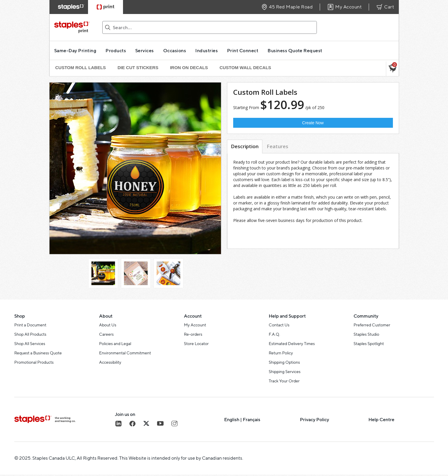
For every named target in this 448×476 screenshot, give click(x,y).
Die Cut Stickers (138, 68)
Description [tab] (245, 146)
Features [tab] (277, 146)
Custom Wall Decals (245, 68)
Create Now (313, 123)
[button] (392, 69)
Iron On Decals (189, 68)
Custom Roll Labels (81, 68)
